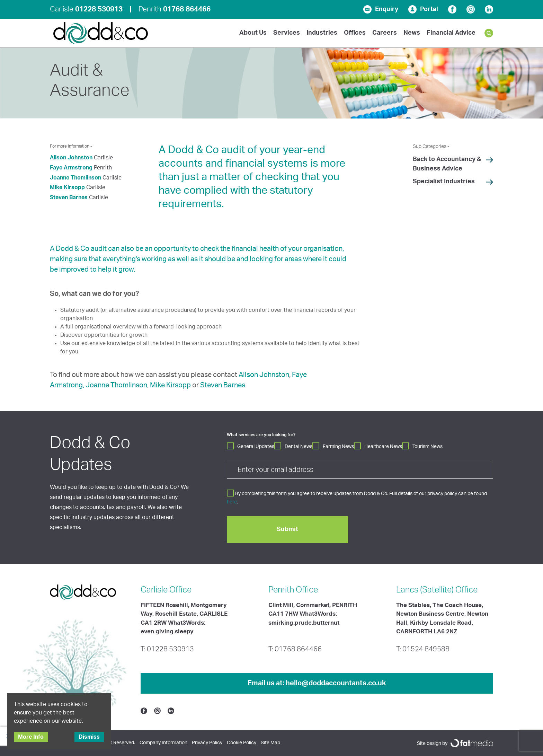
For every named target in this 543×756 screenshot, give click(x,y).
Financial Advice (451, 33)
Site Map (270, 743)
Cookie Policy (242, 743)
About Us (253, 33)
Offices (355, 33)
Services (287, 33)
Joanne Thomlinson (75, 178)
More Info (31, 737)
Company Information (163, 743)
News (412, 33)
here (232, 502)
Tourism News (428, 447)
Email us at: (317, 683)
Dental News (299, 447)
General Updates (256, 447)
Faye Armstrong (71, 168)
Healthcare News (383, 447)
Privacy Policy (207, 743)
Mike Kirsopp (67, 187)
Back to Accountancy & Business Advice (447, 164)
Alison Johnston (71, 158)
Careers (385, 33)
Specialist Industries (444, 182)
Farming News (338, 447)
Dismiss (89, 737)
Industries (322, 33)
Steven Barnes (69, 197)
